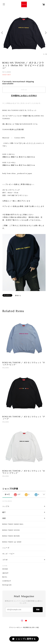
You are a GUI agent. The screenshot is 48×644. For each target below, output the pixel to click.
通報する (18, 296)
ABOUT (6, 573)
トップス (6, 506)
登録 (38, 610)
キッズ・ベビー (9, 554)
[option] (24, 33)
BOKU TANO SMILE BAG (13, 524)
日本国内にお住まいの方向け (24, 96)
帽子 (4, 512)
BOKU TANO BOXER (11, 536)
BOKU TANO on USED (12, 542)
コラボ (5, 560)
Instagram (7, 585)
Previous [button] (3, 33)
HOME (5, 569)
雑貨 (4, 518)
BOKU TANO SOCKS (11, 530)
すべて (7, 494)
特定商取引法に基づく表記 (31, 627)
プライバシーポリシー (16, 627)
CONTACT (7, 581)
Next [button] (45, 33)
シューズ (6, 548)
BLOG (5, 577)
